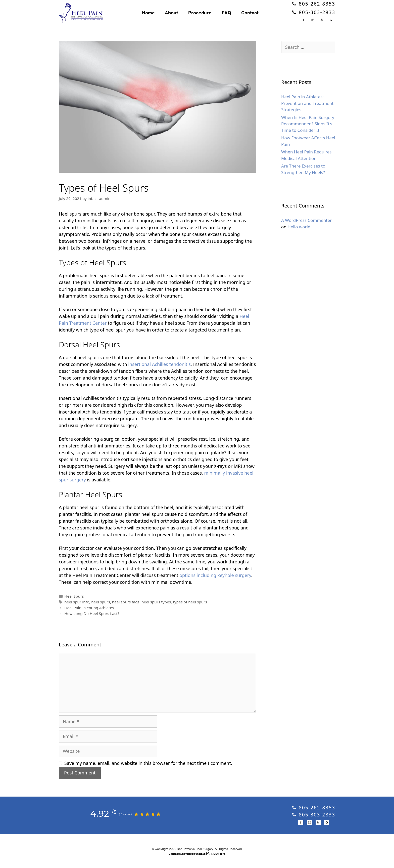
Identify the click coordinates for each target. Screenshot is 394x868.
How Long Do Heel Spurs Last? (92, 620)
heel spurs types (156, 608)
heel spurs (101, 608)
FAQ (233, 16)
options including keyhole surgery (215, 582)
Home (155, 16)
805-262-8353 (314, 7)
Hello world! (300, 234)
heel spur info (77, 608)
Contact (257, 16)
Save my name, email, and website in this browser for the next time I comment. (148, 770)
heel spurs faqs (126, 608)
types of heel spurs (190, 608)
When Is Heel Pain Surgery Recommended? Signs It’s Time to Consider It (308, 131)
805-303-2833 (314, 16)
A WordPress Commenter (306, 227)
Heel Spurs (74, 603)
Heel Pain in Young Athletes (89, 614)
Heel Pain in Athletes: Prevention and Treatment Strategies (307, 110)
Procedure (207, 16)
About (179, 16)
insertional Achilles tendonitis (159, 371)
